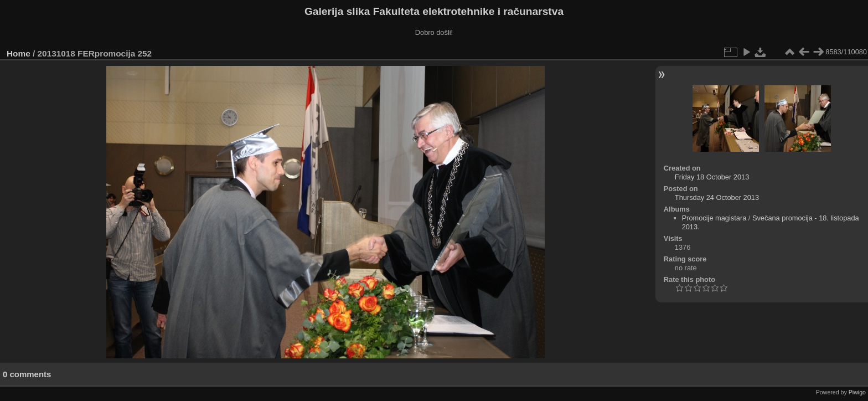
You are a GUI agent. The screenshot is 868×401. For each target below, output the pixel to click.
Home (19, 53)
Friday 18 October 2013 (712, 177)
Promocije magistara (714, 218)
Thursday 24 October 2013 (717, 197)
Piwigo (857, 392)
